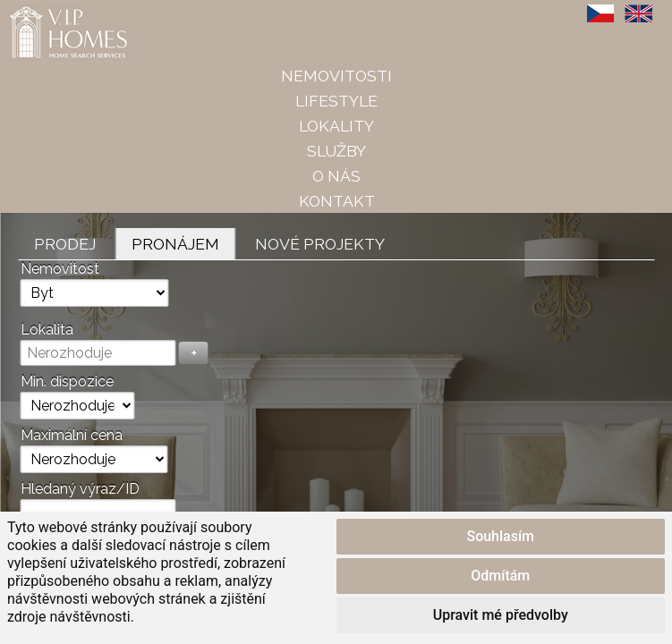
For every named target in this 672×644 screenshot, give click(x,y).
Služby (336, 151)
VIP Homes (44, 10)
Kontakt (337, 201)
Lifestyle (336, 101)
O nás (336, 176)
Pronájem (175, 244)
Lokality (336, 126)
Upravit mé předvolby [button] (501, 615)
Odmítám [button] (500, 576)
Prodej (65, 244)
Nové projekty (320, 244)
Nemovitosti (336, 76)
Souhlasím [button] (500, 536)
